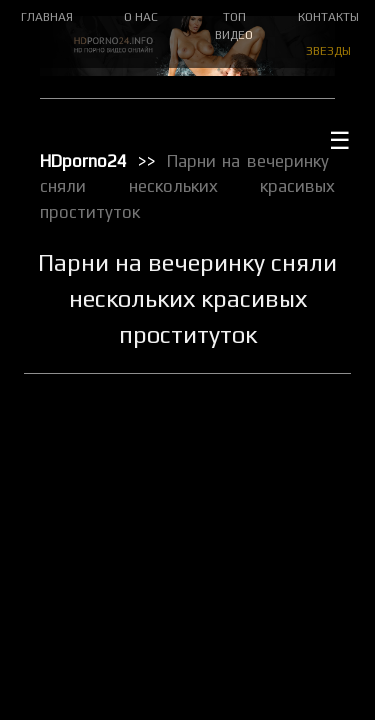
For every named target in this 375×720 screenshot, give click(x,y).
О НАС (141, 17)
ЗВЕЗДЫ (328, 51)
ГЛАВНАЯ (47, 17)
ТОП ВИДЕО (234, 26)
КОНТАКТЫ (328, 17)
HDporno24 (83, 161)
